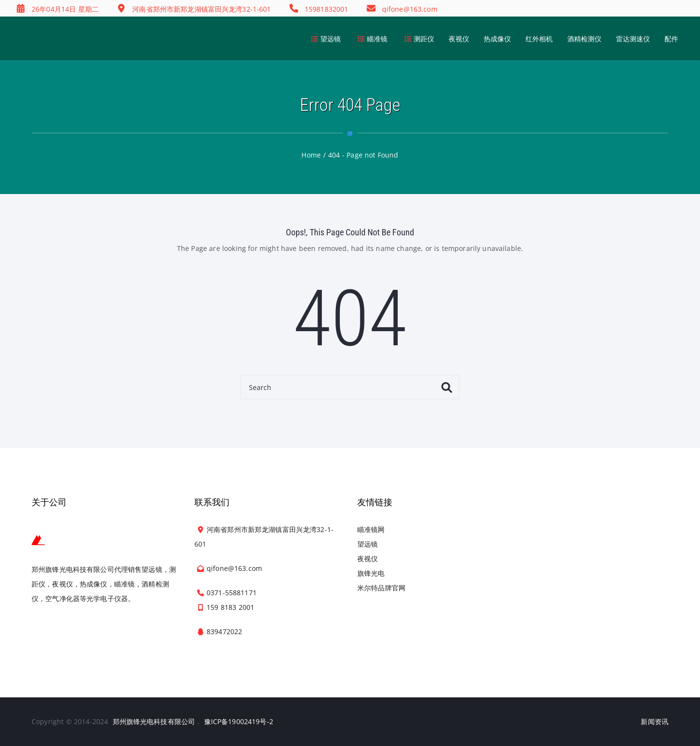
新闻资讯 (655, 721)
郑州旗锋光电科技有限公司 (154, 721)
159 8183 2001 (230, 607)
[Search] (350, 387)
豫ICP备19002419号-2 (239, 721)
